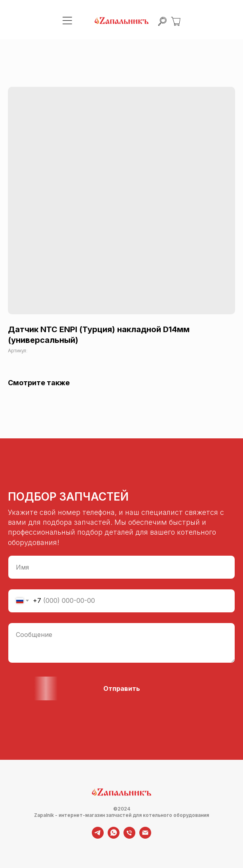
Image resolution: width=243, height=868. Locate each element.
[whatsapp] (114, 836)
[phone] (129, 836)
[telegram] (98, 836)
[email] (145, 836)
